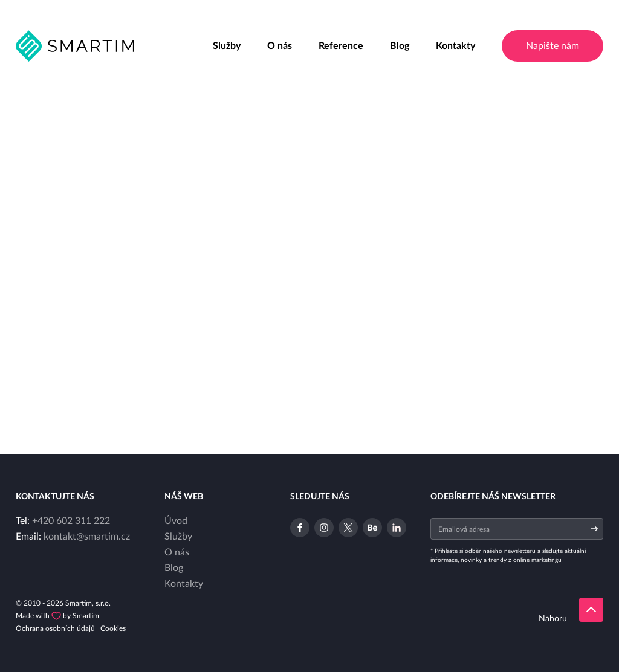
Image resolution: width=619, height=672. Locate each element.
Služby (227, 46)
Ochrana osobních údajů (55, 628)
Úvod (176, 521)
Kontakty (455, 46)
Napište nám (553, 46)
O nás (280, 46)
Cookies (113, 628)
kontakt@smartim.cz (87, 537)
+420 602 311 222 (71, 521)
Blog (400, 46)
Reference (341, 46)
